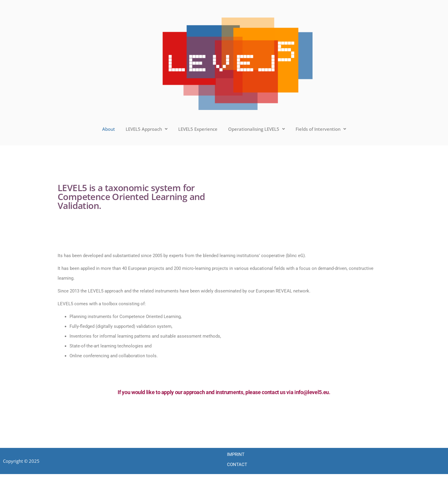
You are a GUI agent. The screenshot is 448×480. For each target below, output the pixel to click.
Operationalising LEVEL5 (257, 129)
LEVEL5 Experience (198, 129)
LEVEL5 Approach (147, 129)
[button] (147, 129)
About (109, 129)
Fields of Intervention (321, 129)
